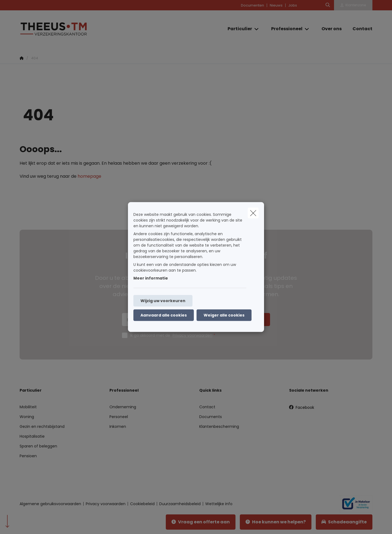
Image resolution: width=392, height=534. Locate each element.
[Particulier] (238, 29)
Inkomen (118, 426)
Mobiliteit (28, 407)
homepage (89, 176)
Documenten (252, 5)
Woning (27, 417)
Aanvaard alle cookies (164, 315)
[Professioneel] (285, 29)
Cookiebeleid (142, 504)
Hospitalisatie (32, 436)
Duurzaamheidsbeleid (180, 504)
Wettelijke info (219, 504)
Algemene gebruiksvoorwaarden (50, 504)
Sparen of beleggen (38, 446)
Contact (207, 407)
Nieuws (276, 5)
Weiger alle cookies (224, 315)
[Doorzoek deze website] (328, 5)
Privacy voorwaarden (192, 335)
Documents (211, 417)
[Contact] (360, 29)
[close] (253, 213)
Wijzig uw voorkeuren (163, 301)
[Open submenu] (257, 29)
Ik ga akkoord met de (174, 335)
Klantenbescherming (219, 426)
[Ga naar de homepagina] (74, 29)
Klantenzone (356, 5)
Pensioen (28, 456)
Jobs (293, 5)
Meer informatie (151, 278)
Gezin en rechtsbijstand (42, 426)
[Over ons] (332, 29)
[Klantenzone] (353, 5)
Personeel (119, 417)
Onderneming (123, 407)
